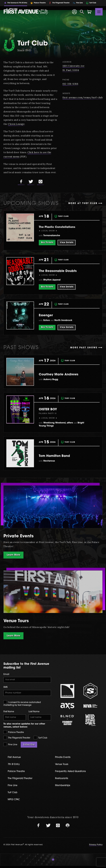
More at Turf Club (83, 203)
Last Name (34, 713)
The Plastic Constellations (61, 227)
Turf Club (40, 739)
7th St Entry (15, 766)
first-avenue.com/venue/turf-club (82, 97)
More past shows (84, 348)
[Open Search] (82, 12)
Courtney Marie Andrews (65, 374)
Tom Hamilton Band (59, 456)
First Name (9, 713)
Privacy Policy (96, 847)
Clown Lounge (36, 124)
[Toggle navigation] (99, 12)
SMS (6, 688)
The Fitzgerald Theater (17, 739)
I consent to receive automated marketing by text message (22, 705)
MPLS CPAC (15, 802)
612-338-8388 (69, 84)
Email (6, 675)
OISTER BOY (51, 409)
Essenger (48, 315)
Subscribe (29, 746)
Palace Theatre (14, 734)
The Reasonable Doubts (64, 271)
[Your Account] (74, 12)
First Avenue (15, 759)
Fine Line (10, 746)
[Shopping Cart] (89, 12)
